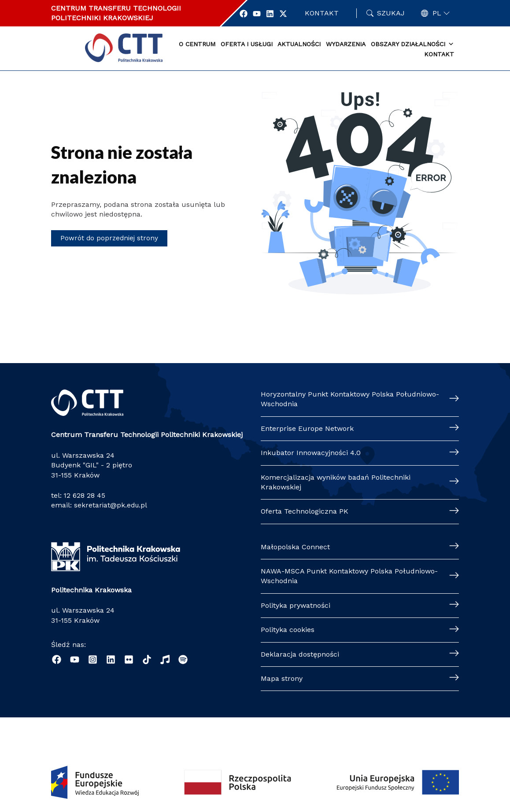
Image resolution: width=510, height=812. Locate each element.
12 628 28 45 (85, 495)
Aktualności (299, 44)
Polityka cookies (288, 630)
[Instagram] (93, 660)
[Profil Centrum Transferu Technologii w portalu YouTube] (260, 14)
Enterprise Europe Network (307, 428)
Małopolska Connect (295, 547)
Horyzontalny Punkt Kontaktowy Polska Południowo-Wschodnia (350, 399)
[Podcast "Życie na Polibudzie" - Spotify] (183, 660)
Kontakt (323, 13)
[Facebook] (57, 660)
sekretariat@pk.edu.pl (111, 505)
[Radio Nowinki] (165, 660)
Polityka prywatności (296, 605)
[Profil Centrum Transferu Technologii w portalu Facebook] (247, 14)
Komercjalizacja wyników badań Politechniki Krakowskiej (336, 482)
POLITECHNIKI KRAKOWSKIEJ (102, 18)
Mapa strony (282, 678)
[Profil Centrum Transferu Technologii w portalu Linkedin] (273, 14)
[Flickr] (129, 660)
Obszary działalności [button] (412, 44)
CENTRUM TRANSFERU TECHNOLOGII (116, 8)
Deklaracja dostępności (300, 654)
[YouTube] (75, 660)
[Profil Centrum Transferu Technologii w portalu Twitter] (287, 14)
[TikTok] (147, 660)
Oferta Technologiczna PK (305, 511)
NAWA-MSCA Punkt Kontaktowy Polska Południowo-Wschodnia (349, 576)
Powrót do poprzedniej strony (110, 238)
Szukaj (391, 13)
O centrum (197, 44)
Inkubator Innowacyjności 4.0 (311, 453)
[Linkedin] (111, 660)
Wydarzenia (346, 44)
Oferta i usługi (247, 44)
